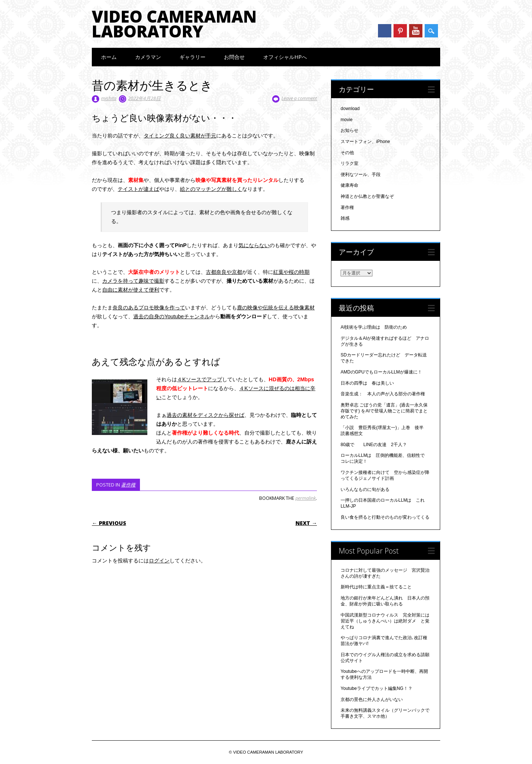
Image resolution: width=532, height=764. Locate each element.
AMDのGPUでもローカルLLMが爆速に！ (381, 372)
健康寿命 (349, 185)
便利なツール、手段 (361, 175)
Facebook (385, 31)
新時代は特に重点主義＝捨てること (376, 587)
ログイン (159, 561)
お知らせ (349, 130)
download (350, 109)
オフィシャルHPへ (285, 57)
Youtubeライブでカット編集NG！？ (377, 688)
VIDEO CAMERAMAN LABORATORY (174, 24)
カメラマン (148, 57)
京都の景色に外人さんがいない (372, 700)
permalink (306, 498)
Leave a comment (299, 98)
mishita (109, 98)
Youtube (416, 31)
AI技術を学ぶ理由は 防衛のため (374, 327)
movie (347, 120)
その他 (347, 153)
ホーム (109, 57)
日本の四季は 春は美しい (367, 383)
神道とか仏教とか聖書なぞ (367, 196)
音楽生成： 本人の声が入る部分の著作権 (383, 394)
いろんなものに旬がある (365, 489)
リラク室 (349, 163)
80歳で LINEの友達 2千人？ (374, 445)
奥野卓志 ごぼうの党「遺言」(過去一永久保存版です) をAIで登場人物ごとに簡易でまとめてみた (384, 411)
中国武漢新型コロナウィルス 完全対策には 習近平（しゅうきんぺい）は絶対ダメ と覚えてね (387, 621)
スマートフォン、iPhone (365, 142)
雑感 (345, 218)
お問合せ (234, 57)
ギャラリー (193, 57)
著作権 (128, 485)
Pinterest (400, 31)
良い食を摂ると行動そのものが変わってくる (385, 517)
